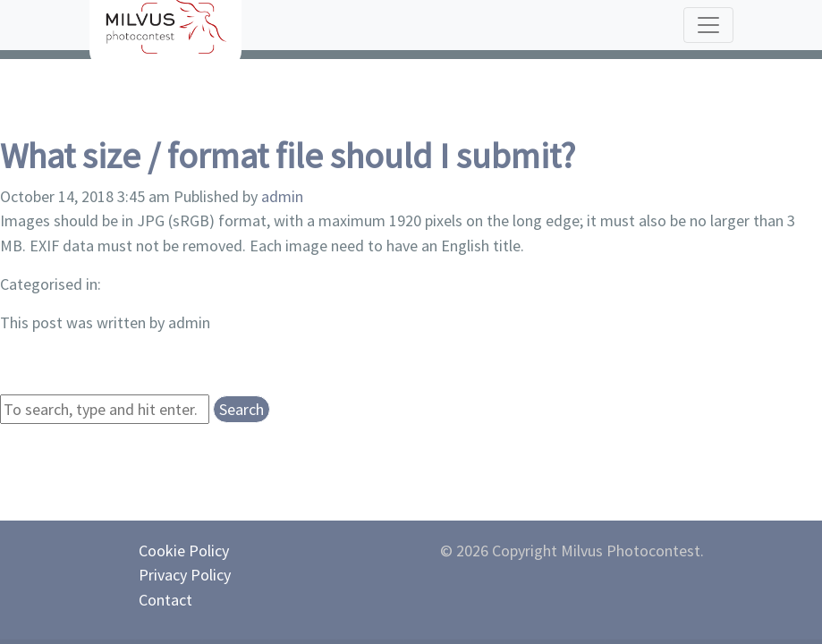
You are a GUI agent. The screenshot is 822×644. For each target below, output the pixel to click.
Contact (165, 600)
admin (282, 196)
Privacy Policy (185, 575)
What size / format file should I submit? (288, 156)
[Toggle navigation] (708, 25)
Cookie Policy (184, 551)
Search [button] (242, 409)
